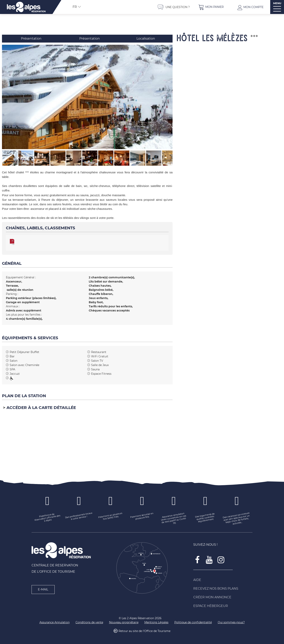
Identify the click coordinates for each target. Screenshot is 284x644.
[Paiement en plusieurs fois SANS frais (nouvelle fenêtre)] (110, 517)
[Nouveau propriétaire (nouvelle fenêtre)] (124, 622)
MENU (277, 3)
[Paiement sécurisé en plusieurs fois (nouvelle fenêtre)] (142, 517)
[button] (211, 7)
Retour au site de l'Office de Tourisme (144, 631)
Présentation (31, 39)
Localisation (146, 39)
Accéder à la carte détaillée (41, 408)
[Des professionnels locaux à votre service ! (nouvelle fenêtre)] (79, 517)
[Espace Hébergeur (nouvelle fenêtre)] (223, 606)
